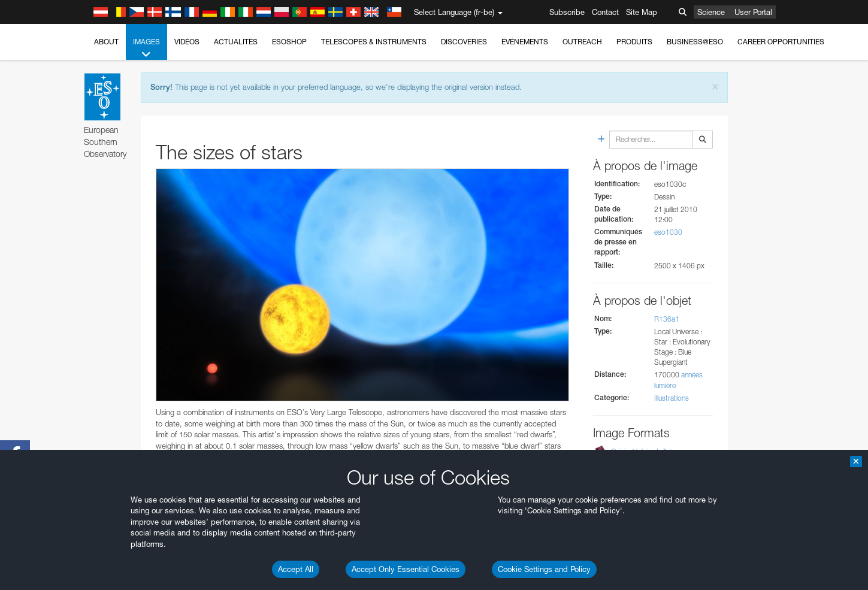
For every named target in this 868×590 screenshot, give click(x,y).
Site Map (642, 12)
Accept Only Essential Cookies (406, 569)
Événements (525, 42)
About (106, 42)
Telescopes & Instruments (374, 42)
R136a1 (667, 319)
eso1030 (668, 232)
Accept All (296, 569)
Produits (634, 42)
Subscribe (567, 12)
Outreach (582, 42)
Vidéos (187, 42)
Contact (605, 12)
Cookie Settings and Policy (544, 569)
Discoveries (464, 42)
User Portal (753, 12)
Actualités (236, 42)
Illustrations (672, 398)
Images (146, 49)
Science (711, 12)
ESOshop (289, 42)
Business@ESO (695, 42)
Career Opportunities (781, 42)
